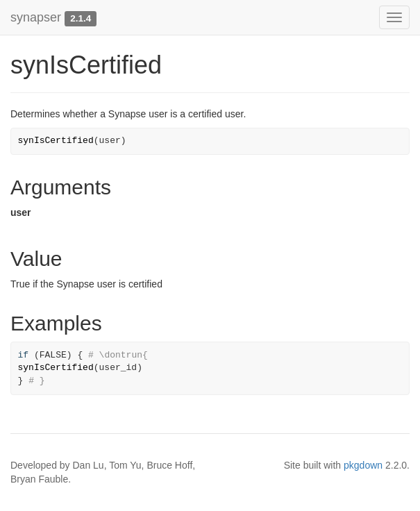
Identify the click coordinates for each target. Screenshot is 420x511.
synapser (36, 17)
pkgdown (363, 465)
